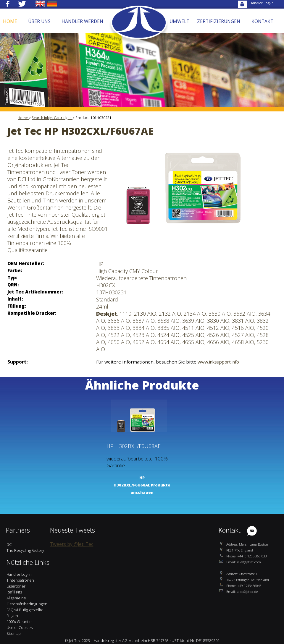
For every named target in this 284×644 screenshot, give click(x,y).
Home (23, 118)
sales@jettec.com (249, 562)
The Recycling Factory (25, 550)
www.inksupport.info (218, 362)
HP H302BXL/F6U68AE (134, 446)
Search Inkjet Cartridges (52, 118)
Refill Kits (14, 592)
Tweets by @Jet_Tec (72, 544)
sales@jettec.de (247, 592)
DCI (9, 544)
